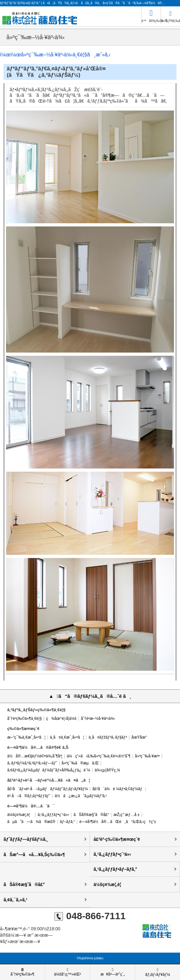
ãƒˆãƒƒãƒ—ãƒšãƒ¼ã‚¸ (26, 839)
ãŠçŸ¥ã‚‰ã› (170, 15)
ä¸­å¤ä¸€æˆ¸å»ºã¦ (67, 737)
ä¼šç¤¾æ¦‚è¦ (20, 815)
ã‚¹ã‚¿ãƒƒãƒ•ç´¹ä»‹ (53, 815)
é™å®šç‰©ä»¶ (151, 14)
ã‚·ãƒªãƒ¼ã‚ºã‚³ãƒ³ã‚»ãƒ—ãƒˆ (32, 763)
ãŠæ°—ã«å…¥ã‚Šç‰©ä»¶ (34, 855)
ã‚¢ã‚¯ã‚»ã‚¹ (15, 900)
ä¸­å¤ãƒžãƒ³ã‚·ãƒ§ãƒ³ (108, 737)
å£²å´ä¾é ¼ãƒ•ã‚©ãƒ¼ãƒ (118, 789)
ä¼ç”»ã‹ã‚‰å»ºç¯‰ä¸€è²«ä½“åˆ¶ (99, 756)
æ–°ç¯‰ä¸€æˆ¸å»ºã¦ (26, 737)
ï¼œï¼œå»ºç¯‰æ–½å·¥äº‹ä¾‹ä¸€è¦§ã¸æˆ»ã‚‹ (55, 55)
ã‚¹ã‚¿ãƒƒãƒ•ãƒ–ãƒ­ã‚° (115, 869)
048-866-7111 (90, 916)
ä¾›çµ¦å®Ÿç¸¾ (107, 770)
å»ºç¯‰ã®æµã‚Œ (80, 763)
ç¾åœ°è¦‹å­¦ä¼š (61, 719)
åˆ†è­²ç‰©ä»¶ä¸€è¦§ (24, 719)
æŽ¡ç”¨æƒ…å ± (127, 815)
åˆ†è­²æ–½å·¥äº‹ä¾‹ (98, 719)
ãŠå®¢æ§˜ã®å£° (91, 815)
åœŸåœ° (139, 737)
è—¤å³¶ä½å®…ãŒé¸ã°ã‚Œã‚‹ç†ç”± (118, 822)
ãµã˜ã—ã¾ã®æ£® (31, 822)
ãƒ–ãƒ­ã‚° (67, 822)
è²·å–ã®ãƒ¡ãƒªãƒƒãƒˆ (29, 796)
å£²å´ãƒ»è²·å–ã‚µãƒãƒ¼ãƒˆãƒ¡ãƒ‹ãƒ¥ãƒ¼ (48, 789)
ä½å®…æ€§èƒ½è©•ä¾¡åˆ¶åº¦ (35, 756)
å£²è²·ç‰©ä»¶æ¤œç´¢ (117, 839)
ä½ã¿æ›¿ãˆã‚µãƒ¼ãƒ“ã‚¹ (81, 796)
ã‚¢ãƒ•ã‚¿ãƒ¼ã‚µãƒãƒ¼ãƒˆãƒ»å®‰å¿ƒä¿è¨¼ (49, 770)
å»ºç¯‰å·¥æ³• (147, 756)
